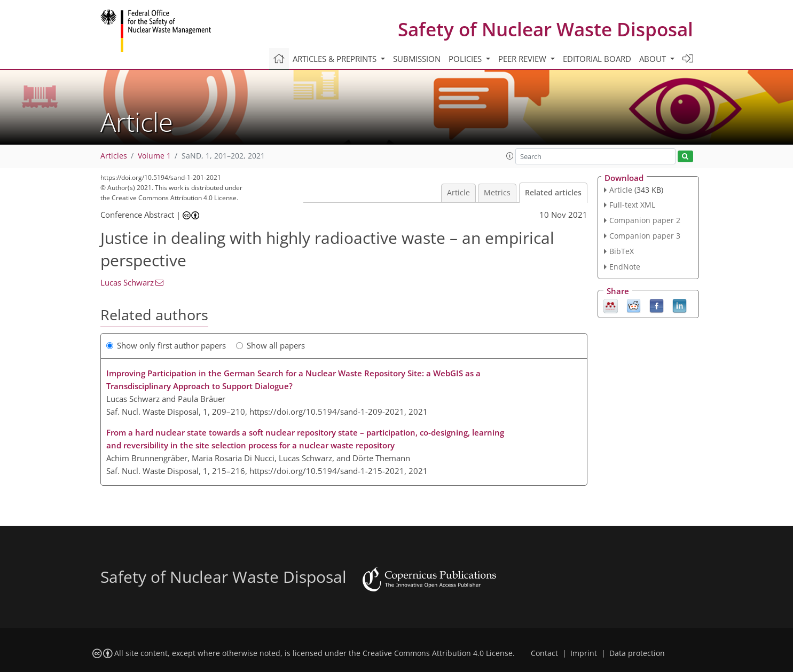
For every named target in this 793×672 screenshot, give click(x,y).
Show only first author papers (166, 345)
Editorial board (597, 59)
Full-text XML (632, 205)
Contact (544, 653)
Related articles (553, 193)
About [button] (654, 59)
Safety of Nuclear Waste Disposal (545, 29)
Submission (417, 59)
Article (458, 193)
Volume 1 (154, 156)
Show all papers (270, 345)
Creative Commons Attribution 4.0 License (438, 653)
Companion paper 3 (645, 236)
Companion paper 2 (645, 220)
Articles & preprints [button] (336, 59)
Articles (114, 156)
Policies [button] (466, 59)
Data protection (637, 653)
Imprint (584, 653)
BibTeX (622, 251)
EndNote (625, 267)
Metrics (497, 193)
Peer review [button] (523, 59)
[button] (510, 156)
